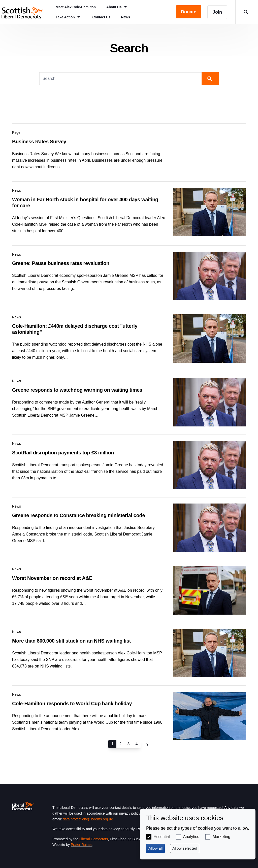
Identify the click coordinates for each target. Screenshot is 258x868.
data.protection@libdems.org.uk (88, 819)
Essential (162, 837)
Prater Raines (82, 845)
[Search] (121, 79)
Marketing (221, 837)
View (129, 148)
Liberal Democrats (94, 839)
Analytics (191, 837)
